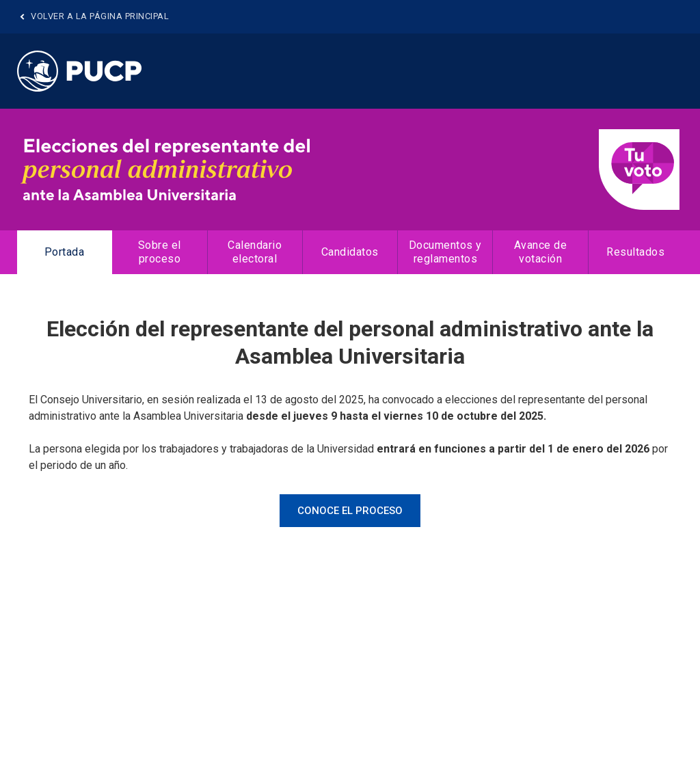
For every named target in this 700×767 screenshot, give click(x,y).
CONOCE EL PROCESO (350, 511)
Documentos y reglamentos (445, 252)
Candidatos (350, 252)
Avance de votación (541, 252)
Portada (65, 252)
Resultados (635, 252)
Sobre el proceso (160, 252)
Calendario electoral (255, 252)
